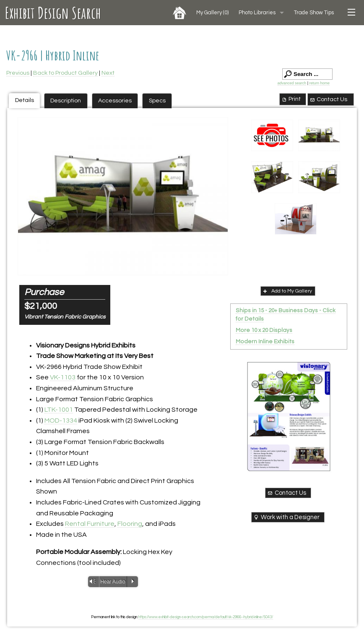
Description (66, 101)
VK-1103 (63, 377)
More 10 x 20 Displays (264, 330)
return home (319, 83)
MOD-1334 (61, 421)
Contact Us (328, 99)
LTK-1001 (59, 410)
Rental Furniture (90, 524)
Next (108, 73)
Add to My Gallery (287, 291)
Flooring (130, 524)
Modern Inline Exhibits (265, 342)
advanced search (292, 83)
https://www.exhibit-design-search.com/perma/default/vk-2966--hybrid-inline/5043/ (206, 617)
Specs (157, 101)
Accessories (115, 101)
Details (25, 100)
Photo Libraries (257, 13)
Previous (18, 73)
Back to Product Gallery (65, 73)
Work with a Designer (286, 517)
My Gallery (212, 13)
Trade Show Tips (314, 13)
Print (291, 99)
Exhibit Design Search (53, 13)
